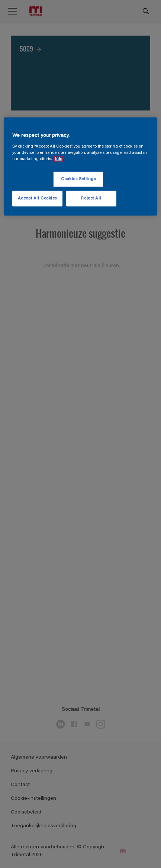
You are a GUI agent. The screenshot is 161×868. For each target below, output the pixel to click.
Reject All (91, 198)
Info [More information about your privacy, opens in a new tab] (59, 159)
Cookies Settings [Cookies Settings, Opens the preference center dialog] (78, 179)
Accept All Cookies (37, 198)
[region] (80, 167)
